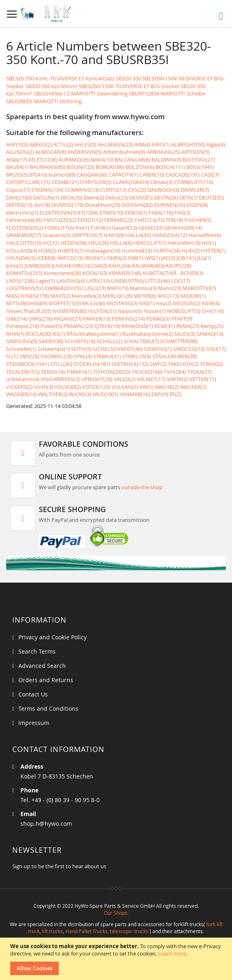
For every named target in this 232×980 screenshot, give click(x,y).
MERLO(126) (117, 296)
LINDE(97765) (127, 281)
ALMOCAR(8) (51, 152)
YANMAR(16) (135, 394)
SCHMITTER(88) (179, 341)
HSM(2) (47, 251)
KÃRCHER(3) (187, 273)
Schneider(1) (21, 349)
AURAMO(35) (74, 160)
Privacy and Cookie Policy (52, 637)
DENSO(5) (141, 197)
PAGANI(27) (68, 319)
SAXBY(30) (51, 341)
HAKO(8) (114, 235)
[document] (117, 959)
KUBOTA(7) (156, 273)
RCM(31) (165, 326)
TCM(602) (211, 364)
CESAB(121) (65, 182)
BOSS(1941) (200, 167)
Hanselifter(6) (205, 235)
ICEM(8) (46, 258)
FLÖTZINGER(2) (25, 228)
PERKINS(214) (128, 319)
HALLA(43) (138, 235)
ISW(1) (136, 258)
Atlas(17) (17, 160)
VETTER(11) (203, 379)
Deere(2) (94, 197)
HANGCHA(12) (170, 235)
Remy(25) (212, 326)
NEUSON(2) (187, 303)
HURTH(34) (167, 251)
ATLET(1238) (43, 160)
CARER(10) (152, 175)
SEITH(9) (81, 349)
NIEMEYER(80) (70, 311)
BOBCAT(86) (110, 167)
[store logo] (48, 14)
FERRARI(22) (119, 220)
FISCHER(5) (198, 220)
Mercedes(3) (86, 296)
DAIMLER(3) (195, 190)
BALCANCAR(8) (132, 160)
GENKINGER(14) (183, 228)
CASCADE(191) (183, 175)
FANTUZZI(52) (60, 220)
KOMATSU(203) (24, 273)
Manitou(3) (143, 288)
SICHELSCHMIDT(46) (118, 349)
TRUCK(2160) (147, 372)
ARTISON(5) (195, 152)
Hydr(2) (191, 251)
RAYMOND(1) (137, 326)
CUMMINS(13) (82, 190)
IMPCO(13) (70, 258)
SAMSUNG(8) (22, 341)
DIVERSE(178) (68, 205)
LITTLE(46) (157, 281)
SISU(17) (216, 349)
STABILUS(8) (137, 356)
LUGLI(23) (94, 288)
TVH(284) (175, 372)
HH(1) (209, 243)
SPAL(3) (83, 356)
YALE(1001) (105, 394)
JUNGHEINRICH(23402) (79, 266)
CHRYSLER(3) (96, 182)
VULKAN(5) (125, 387)
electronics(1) (22, 213)
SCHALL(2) (109, 341)
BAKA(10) (102, 160)
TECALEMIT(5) (23, 372)
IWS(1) (152, 258)
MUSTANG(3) (122, 303)
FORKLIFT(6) (59, 228)
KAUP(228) (178, 266)
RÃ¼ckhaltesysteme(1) (94, 334)
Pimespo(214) (23, 326)
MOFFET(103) (65, 303)
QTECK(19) (107, 326)
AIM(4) (142, 144)
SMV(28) (29, 356)
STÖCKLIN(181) (92, 364)
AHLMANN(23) (115, 144)
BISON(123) (80, 167)
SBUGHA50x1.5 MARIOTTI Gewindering (80, 93)
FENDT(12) (90, 220)
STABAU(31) (107, 356)
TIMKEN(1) (79, 372)
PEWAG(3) (158, 319)
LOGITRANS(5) (23, 288)
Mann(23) (170, 288)
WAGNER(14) (21, 394)
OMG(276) (40, 319)
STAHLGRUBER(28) (175, 356)
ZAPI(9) (160, 394)
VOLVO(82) (68, 387)
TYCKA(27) (199, 372)
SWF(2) (158, 364)
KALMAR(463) (148, 266)
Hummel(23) (137, 251)
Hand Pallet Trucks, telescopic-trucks (107, 931)
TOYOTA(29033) (112, 372)
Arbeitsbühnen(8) (124, 152)
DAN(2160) (19, 197)
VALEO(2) (125, 379)
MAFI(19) (118, 288)
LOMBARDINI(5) (61, 288)
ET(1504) (88, 213)
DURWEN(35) (170, 205)
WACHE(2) (167, 387)
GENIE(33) (151, 228)
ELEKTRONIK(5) (58, 213)
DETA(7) (188, 197)
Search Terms (37, 651)
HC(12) (51, 243)
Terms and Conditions (48, 708)
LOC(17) (181, 281)
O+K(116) (213, 311)
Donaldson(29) (103, 205)
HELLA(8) (121, 243)
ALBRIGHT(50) (188, 144)
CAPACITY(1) (123, 175)
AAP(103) (17, 144)
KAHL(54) (119, 266)
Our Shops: (116, 913)
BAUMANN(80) (48, 167)
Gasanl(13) (125, 228)
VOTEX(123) (96, 387)
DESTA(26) (166, 197)
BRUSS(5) (17, 175)
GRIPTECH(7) (87, 235)
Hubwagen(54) (103, 251)
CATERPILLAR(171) (28, 182)
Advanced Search (42, 666)
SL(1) (12, 356)
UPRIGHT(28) (97, 379)
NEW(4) (211, 303)
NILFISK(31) (102, 311)
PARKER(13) (97, 319)
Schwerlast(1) (54, 349)
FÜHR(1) (101, 228)
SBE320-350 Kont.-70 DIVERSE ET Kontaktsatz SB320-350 (74, 78)
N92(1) (147, 303)
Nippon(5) (130, 311)
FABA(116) (161, 213)
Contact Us (33, 694)
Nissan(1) (155, 311)
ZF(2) (175, 394)
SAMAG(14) (210, 334)
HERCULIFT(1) (150, 243)
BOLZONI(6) (140, 167)
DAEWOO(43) (163, 190)
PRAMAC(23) (78, 326)
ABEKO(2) (40, 144)
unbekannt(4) (23, 379)
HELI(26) (98, 243)
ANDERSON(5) (85, 152)
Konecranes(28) (62, 273)
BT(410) (38, 175)
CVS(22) (137, 190)
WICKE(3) (80, 394)
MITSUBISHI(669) (27, 303)
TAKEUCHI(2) (183, 364)
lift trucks (52, 931)
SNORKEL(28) (57, 356)
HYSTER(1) (213, 251)
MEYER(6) (145, 296)
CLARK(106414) (131, 182)
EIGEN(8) (197, 205)
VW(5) (146, 387)
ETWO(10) (112, 213)
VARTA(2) (177, 379)
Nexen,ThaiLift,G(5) (29, 311)
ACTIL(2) (63, 144)
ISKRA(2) (116, 258)
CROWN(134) (48, 190)
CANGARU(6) (92, 175)
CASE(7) (210, 175)
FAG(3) (182, 213)
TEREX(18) (53, 372)
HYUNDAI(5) (21, 258)
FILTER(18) (171, 220)
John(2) (15, 266)
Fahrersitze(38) (24, 220)
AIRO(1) (161, 144)
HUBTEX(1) (71, 251)
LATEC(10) (98, 281)
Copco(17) (18, 190)
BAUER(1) (17, 167)
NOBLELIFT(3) (184, 311)
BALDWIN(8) (166, 160)
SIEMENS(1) (158, 349)
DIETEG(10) (19, 205)
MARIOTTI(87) (199, 288)
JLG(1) (204, 258)
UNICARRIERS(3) (60, 379)
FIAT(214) (146, 220)
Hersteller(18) (184, 243)
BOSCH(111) (170, 167)
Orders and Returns (46, 680)
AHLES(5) (85, 144)
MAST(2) (60, 296)
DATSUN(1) (46, 197)
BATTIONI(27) (199, 160)
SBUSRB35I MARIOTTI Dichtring (44, 101)
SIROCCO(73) (189, 349)
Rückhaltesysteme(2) (147, 334)
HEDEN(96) (74, 243)
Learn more (172, 953)
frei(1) (83, 228)
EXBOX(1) (136, 213)
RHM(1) (15, 334)
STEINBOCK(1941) (28, 364)
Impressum (34, 723)
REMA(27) (188, 326)
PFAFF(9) (182, 319)
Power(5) (51, 326)
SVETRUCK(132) (130, 364)
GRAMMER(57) (24, 235)
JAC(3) (168, 258)
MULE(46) (94, 303)
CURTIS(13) (113, 190)
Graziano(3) (56, 235)
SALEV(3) (185, 334)
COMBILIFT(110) (194, 182)
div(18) (42, 205)
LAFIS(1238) (20, 281)
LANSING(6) (71, 281)
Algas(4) (216, 144)
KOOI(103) (95, 273)
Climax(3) (162, 182)
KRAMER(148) (125, 273)
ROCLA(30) (39, 334)
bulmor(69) (62, 175)
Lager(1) (45, 281)
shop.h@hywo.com (46, 824)
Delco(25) (117, 197)
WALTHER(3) (53, 394)
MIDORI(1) (193, 296)
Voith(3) (43, 387)
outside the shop (142, 487)
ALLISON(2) (20, 152)
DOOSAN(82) (137, 205)
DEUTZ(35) (211, 197)
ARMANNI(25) (163, 152)
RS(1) (59, 334)
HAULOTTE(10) (24, 243)
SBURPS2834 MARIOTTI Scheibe (167, 93)
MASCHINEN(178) (28, 296)
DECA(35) (71, 197)
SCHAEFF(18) (80, 341)
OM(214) (17, 319)
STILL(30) (61, 364)
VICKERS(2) (19, 387)
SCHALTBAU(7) (141, 341)
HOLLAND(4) (22, 251)
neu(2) (164, 303)
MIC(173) (168, 296)
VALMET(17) (151, 379)
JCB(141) (186, 258)
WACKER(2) (193, 387)
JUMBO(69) (38, 266)
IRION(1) (95, 258)
